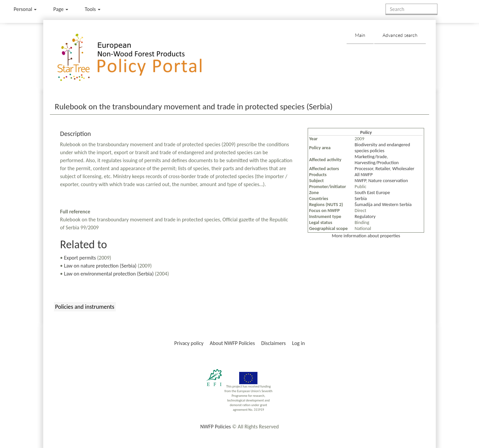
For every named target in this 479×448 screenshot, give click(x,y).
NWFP (360, 180)
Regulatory (365, 216)
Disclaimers (273, 343)
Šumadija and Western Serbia (383, 204)
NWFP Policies (216, 427)
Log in (298, 343)
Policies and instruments (85, 307)
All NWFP (364, 174)
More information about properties (366, 236)
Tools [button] (93, 9)
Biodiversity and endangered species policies (382, 148)
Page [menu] (61, 9)
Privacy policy (189, 343)
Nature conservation (388, 180)
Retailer (383, 168)
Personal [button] (25, 9)
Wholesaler (403, 168)
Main (360, 35)
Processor (364, 168)
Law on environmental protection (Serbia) (109, 274)
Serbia (361, 198)
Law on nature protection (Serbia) (100, 266)
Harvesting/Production (377, 163)
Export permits (80, 258)
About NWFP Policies (233, 343)
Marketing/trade (371, 157)
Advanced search (400, 35)
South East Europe (372, 192)
